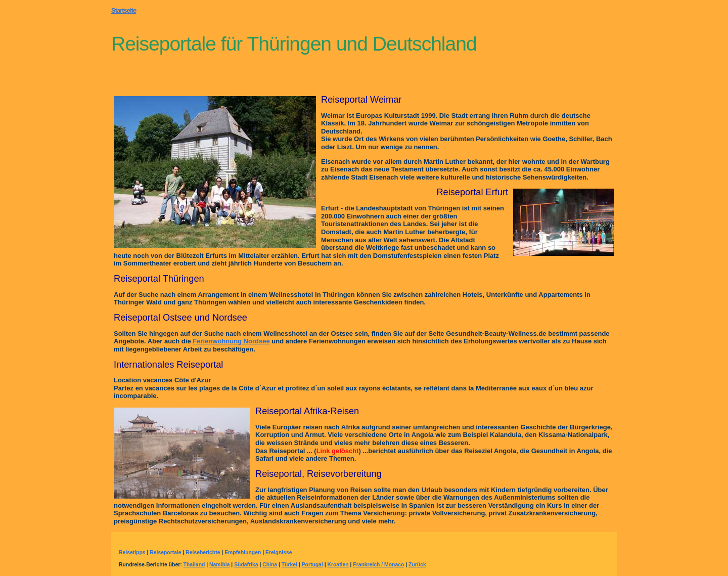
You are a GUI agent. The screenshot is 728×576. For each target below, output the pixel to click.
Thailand (194, 565)
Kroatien (338, 565)
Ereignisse (279, 552)
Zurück (417, 565)
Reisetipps (132, 552)
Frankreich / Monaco (378, 565)
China (270, 565)
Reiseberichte (203, 552)
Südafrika (246, 565)
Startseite (124, 10)
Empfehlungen (243, 552)
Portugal (312, 565)
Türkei (289, 565)
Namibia (219, 565)
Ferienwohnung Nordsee (231, 341)
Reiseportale (165, 552)
